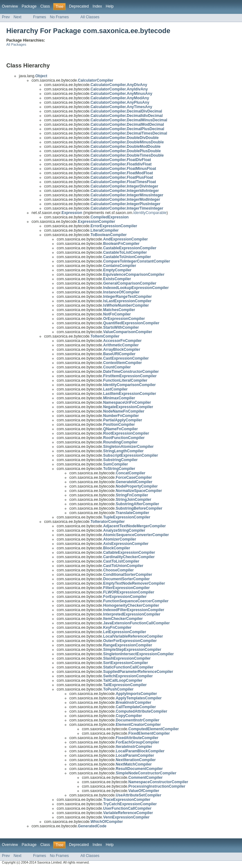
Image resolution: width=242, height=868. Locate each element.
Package (29, 6)
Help (110, 6)
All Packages (16, 44)
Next (17, 17)
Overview (10, 6)
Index (97, 6)
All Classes (90, 17)
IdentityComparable (150, 213)
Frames (40, 17)
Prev (6, 17)
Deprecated (79, 6)
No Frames (59, 17)
